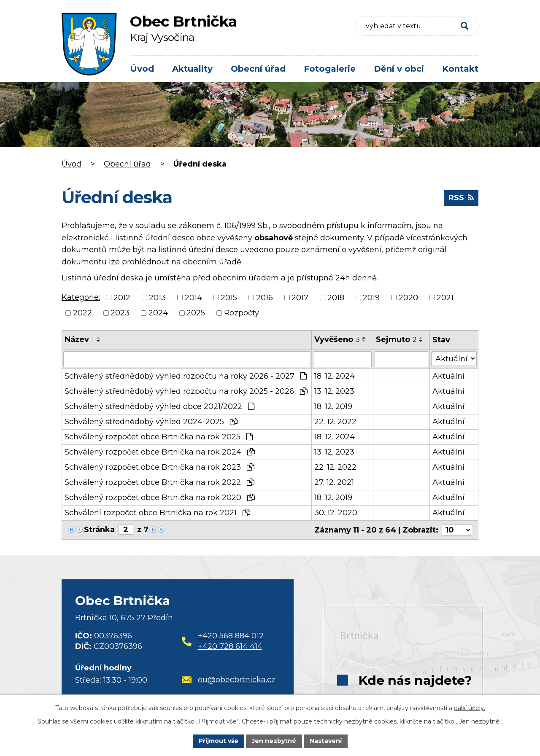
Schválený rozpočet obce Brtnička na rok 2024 (160, 452)
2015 (229, 297)
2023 (120, 313)
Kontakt (460, 69)
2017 (300, 297)
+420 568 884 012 (231, 635)
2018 (336, 297)
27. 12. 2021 (334, 482)
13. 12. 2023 (334, 391)
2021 (445, 297)
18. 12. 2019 (333, 406)
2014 (193, 297)
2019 (371, 297)
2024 (158, 313)
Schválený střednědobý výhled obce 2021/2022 (159, 406)
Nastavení (326, 741)
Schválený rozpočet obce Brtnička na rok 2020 (160, 498)
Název (79, 339)
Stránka (99, 530)
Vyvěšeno (337, 339)
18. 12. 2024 (335, 376)
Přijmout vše (219, 741)
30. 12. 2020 (336, 513)
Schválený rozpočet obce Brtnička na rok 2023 (159, 467)
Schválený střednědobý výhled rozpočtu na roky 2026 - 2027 (186, 376)
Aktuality (192, 69)
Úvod (142, 69)
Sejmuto (396, 339)
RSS (461, 198)
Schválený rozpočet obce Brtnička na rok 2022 (159, 482)
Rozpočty (242, 313)
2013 (157, 297)
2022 (82, 313)
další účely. (470, 708)
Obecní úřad (258, 69)
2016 (265, 297)
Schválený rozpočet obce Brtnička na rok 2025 (159, 437)
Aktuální (448, 376)
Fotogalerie (330, 69)
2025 (196, 313)
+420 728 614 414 (230, 646)
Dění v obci (399, 69)
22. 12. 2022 (335, 422)
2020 (408, 297)
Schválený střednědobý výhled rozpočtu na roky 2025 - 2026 (186, 391)
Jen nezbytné (274, 741)
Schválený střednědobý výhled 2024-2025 (151, 422)
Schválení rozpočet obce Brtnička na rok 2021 (157, 513)
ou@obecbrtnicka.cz (229, 679)
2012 (122, 297)
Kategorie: (81, 297)
